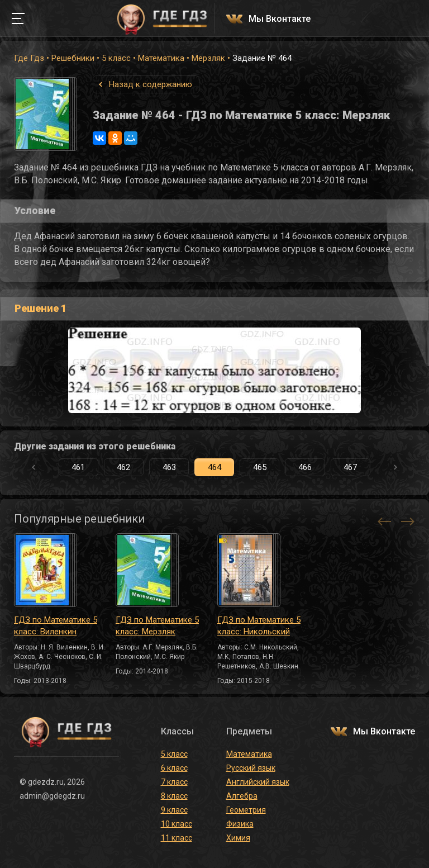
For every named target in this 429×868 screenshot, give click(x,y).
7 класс (174, 782)
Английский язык (258, 782)
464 (214, 467)
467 (350, 467)
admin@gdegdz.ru (52, 796)
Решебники (73, 58)
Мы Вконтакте (280, 19)
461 (78, 467)
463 (169, 467)
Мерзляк (208, 58)
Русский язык (251, 768)
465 (260, 467)
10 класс (177, 824)
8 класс (174, 796)
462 (123, 467)
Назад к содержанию (151, 84)
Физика (240, 824)
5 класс (116, 58)
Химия (238, 838)
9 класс (174, 810)
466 (305, 467)
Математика (161, 58)
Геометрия (246, 810)
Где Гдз (29, 58)
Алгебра (242, 796)
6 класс (174, 768)
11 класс (177, 838)
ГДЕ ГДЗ (162, 18)
